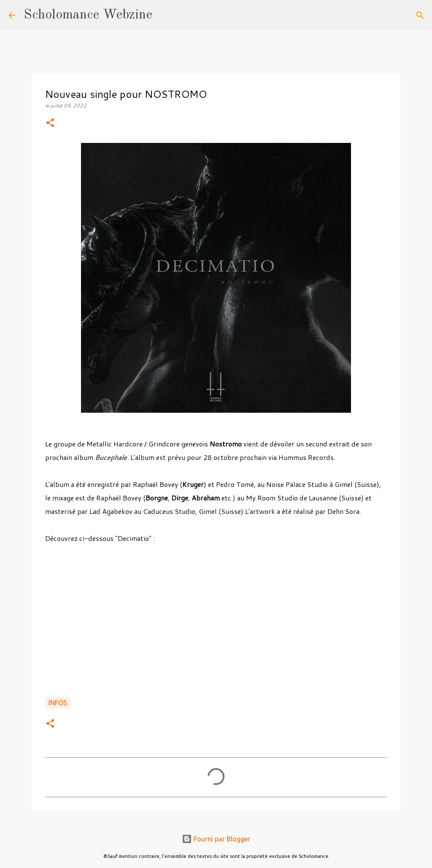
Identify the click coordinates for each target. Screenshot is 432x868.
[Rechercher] (164, 15)
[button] (50, 123)
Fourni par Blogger (216, 839)
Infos (58, 703)
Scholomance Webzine (88, 15)
